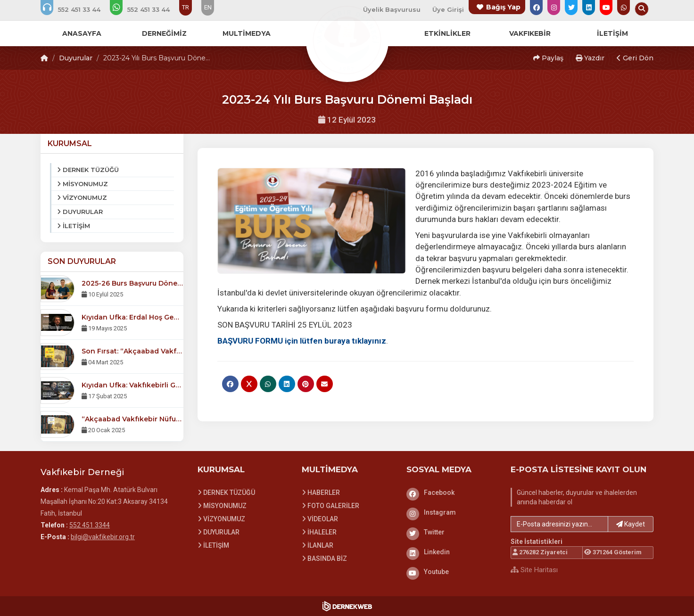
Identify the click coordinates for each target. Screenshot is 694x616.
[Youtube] (452, 572)
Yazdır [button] (590, 58)
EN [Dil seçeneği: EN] (208, 7)
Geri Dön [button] (635, 58)
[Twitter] (452, 532)
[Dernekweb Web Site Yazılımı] (347, 606)
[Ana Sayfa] (347, 40)
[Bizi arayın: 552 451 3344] (77, 9)
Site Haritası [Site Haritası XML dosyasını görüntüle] (534, 570)
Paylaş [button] (548, 58)
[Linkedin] (452, 552)
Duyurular (76, 58)
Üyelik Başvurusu (392, 9)
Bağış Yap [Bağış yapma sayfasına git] (503, 7)
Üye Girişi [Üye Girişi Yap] (448, 9)
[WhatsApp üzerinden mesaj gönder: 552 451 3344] (146, 9)
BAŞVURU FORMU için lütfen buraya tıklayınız (302, 341)
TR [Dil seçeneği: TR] (186, 7)
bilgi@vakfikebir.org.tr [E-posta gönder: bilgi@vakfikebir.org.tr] (103, 537)
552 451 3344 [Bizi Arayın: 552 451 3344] (90, 525)
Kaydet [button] (631, 524)
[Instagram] (452, 512)
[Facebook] (452, 493)
